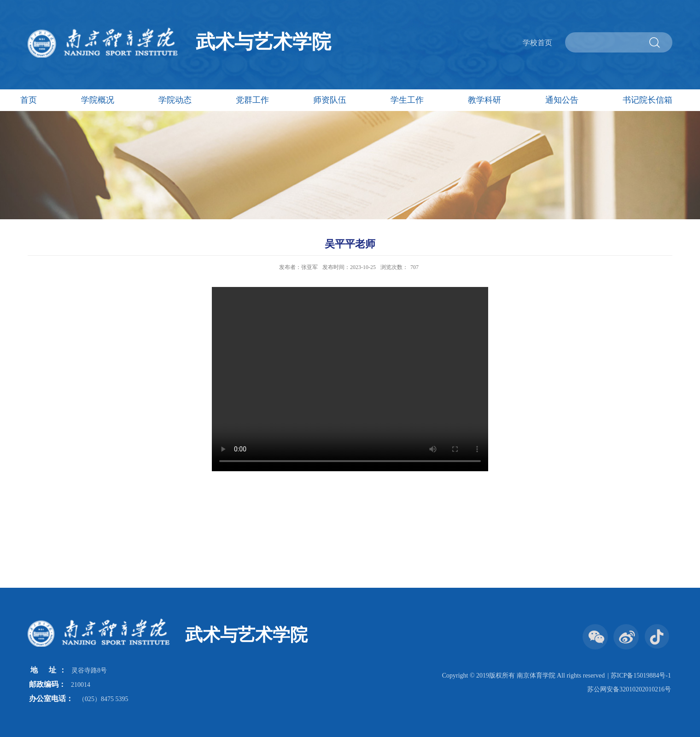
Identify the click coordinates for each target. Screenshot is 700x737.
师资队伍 (330, 100)
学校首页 (537, 43)
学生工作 (407, 100)
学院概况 (98, 100)
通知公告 (562, 100)
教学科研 (484, 100)
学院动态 (175, 100)
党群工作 (252, 100)
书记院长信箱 (647, 100)
